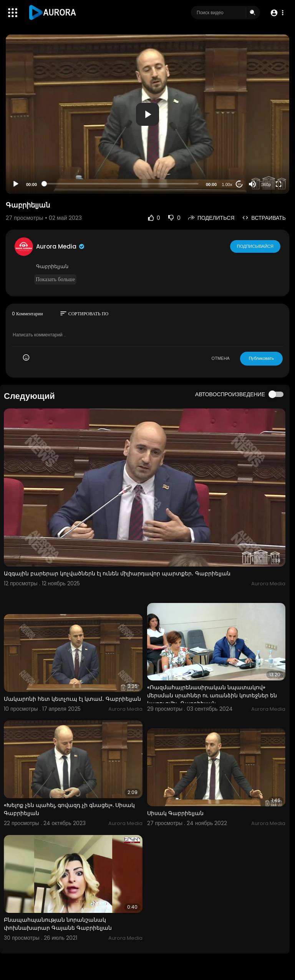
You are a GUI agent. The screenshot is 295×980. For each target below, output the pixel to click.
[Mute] (252, 184)
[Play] (16, 184)
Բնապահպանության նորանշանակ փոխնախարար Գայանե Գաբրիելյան (58, 924)
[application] (147, 114)
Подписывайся (255, 246)
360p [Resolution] (266, 184)
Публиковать (261, 358)
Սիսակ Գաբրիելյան (175, 813)
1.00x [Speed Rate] (227, 184)
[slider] (121, 184)
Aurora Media (61, 246)
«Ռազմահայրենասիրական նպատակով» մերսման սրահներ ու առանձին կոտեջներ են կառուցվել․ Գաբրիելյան (212, 695)
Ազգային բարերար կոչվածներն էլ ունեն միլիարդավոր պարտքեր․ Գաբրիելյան (117, 573)
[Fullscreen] (278, 184)
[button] (277, 13)
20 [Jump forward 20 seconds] (239, 184)
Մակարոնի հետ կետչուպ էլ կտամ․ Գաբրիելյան (72, 699)
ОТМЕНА (221, 358)
